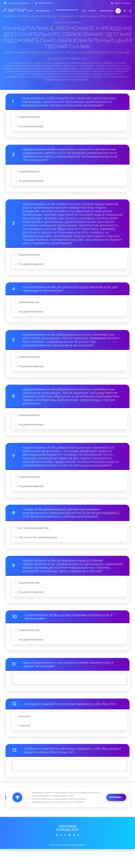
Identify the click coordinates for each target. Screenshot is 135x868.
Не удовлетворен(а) (32, 128)
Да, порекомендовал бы (35, 541)
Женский (25, 734)
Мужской (25, 744)
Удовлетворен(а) (30, 117)
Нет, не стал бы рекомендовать (39, 551)
